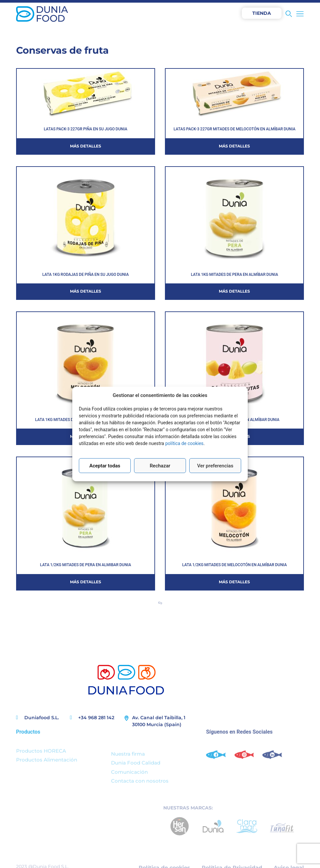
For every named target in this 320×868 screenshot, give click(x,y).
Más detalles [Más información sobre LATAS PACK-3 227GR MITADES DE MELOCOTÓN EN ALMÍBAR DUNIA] (234, 146)
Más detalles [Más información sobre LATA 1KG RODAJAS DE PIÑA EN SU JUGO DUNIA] (86, 291)
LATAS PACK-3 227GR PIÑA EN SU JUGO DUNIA (85, 129)
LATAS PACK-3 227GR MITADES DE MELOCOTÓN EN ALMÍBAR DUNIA (234, 129)
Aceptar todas (105, 466)
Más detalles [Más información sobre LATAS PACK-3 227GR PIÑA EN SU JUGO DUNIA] (86, 146)
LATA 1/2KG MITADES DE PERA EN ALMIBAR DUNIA (86, 565)
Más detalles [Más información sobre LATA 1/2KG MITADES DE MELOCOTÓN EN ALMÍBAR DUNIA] (234, 582)
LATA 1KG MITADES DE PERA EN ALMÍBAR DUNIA (235, 275)
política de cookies (184, 443)
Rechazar (160, 466)
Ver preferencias (215, 466)
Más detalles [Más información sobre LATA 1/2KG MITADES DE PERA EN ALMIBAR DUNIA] (86, 582)
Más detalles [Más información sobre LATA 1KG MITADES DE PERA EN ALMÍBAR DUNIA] (234, 291)
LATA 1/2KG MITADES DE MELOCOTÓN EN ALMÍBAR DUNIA (234, 565)
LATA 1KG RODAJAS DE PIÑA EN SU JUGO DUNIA (86, 275)
